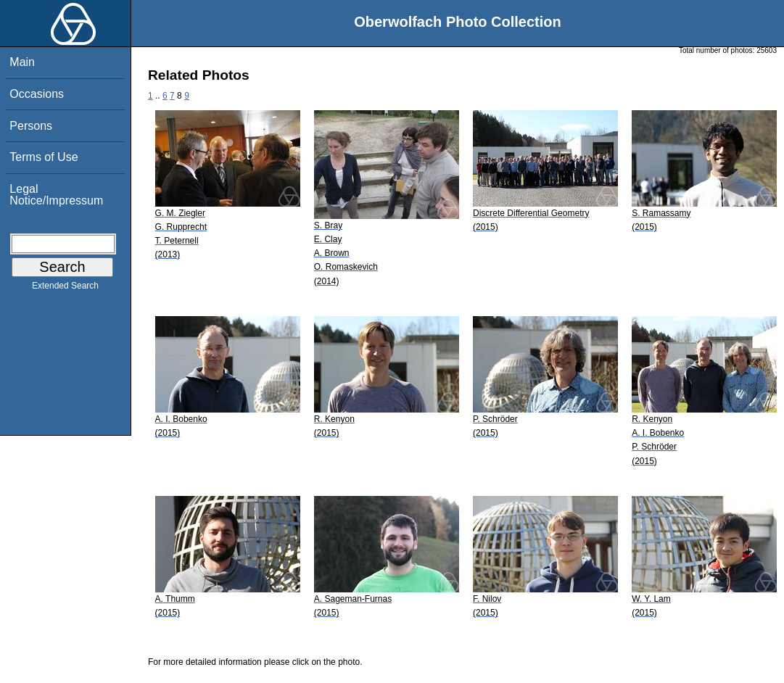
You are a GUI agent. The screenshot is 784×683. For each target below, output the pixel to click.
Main (22, 62)
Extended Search (65, 289)
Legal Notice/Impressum (56, 195)
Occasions (37, 94)
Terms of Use (44, 157)
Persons (31, 126)
